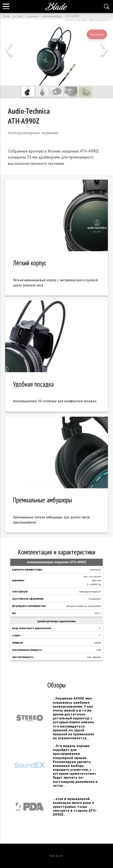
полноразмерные (52, 16)
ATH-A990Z (72, 16)
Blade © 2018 (56, 856)
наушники (33, 16)
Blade (6, 16)
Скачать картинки (76, 20)
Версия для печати (100, 20)
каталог (18, 16)
